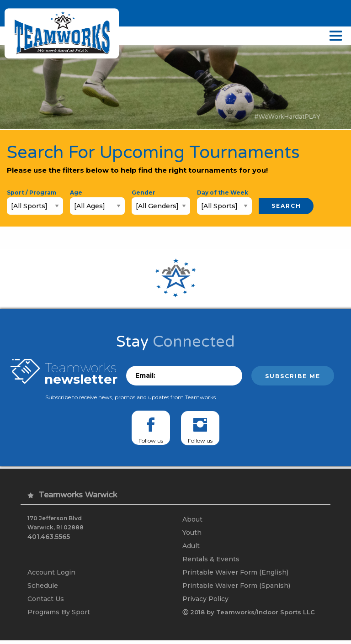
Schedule (43, 588)
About (192, 520)
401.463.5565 (49, 537)
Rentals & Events (211, 561)
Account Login (51, 575)
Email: (145, 376)
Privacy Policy (205, 602)
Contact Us (46, 602)
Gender (144, 193)
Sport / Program (32, 193)
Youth (192, 533)
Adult (191, 547)
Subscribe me (293, 377)
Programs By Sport (59, 616)
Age (76, 193)
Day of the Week (223, 193)
